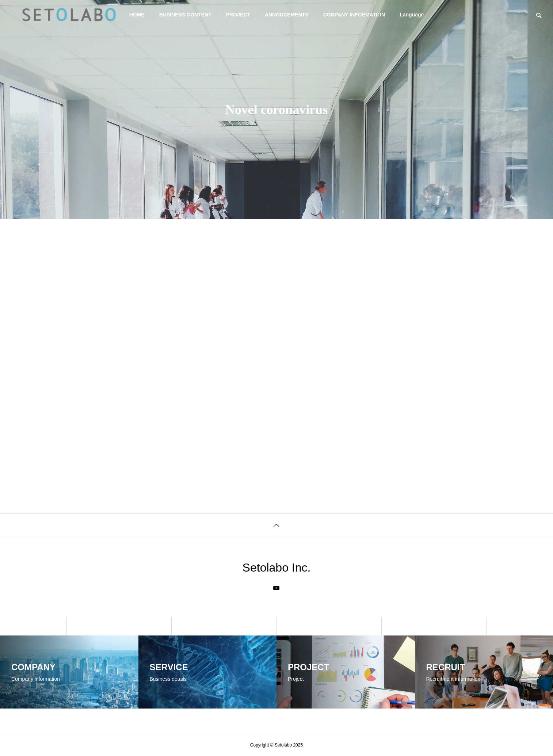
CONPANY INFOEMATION (354, 15)
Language (412, 15)
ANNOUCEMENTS (287, 15)
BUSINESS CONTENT (185, 15)
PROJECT (238, 15)
